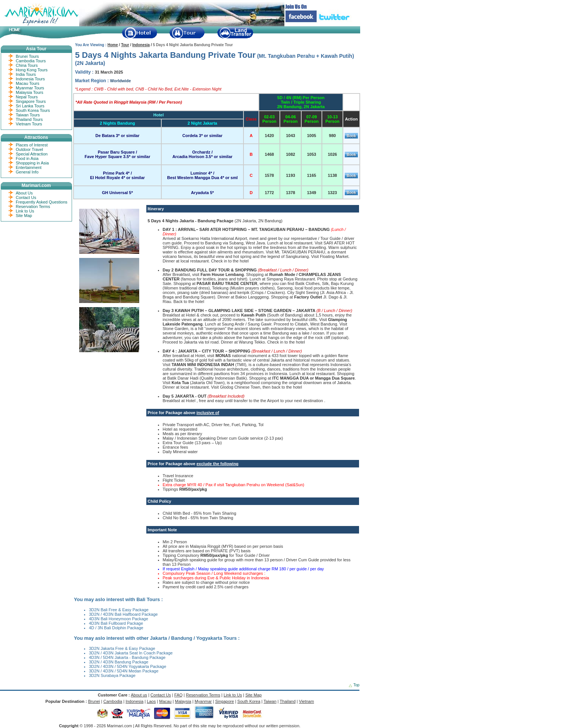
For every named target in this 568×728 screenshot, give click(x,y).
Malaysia (183, 701)
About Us (24, 193)
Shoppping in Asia (32, 163)
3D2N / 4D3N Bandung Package (119, 662)
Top (356, 685)
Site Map (24, 216)
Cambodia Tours (31, 61)
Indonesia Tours (30, 79)
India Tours (26, 74)
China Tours (27, 65)
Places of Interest (32, 145)
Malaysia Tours (29, 92)
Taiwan (270, 701)
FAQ (179, 695)
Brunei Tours (27, 56)
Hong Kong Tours (32, 70)
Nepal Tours (27, 97)
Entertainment (29, 167)
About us (139, 695)
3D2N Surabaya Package (112, 675)
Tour (125, 45)
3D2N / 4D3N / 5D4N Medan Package (124, 671)
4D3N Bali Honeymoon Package (119, 619)
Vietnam (307, 701)
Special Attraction (32, 154)
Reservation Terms (33, 206)
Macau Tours (28, 83)
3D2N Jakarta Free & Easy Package (122, 648)
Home (113, 45)
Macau (165, 701)
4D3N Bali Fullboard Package (116, 623)
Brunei (94, 701)
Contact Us (26, 197)
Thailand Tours (29, 119)
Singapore (224, 701)
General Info (27, 172)
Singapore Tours (31, 101)
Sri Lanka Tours (30, 106)
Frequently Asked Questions (42, 202)
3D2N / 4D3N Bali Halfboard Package (123, 614)
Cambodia (113, 701)
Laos (151, 701)
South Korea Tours (33, 110)
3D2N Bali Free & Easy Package (119, 610)
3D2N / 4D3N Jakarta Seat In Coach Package (131, 653)
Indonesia (141, 45)
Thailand (288, 701)
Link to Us (25, 211)
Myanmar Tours (30, 88)
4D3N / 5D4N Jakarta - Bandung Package (127, 657)
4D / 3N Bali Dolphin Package (116, 628)
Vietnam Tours (29, 124)
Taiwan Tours (28, 115)
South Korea (249, 701)
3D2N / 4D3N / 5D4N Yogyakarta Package (128, 666)
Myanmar (203, 701)
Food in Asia (27, 158)
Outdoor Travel (29, 149)
